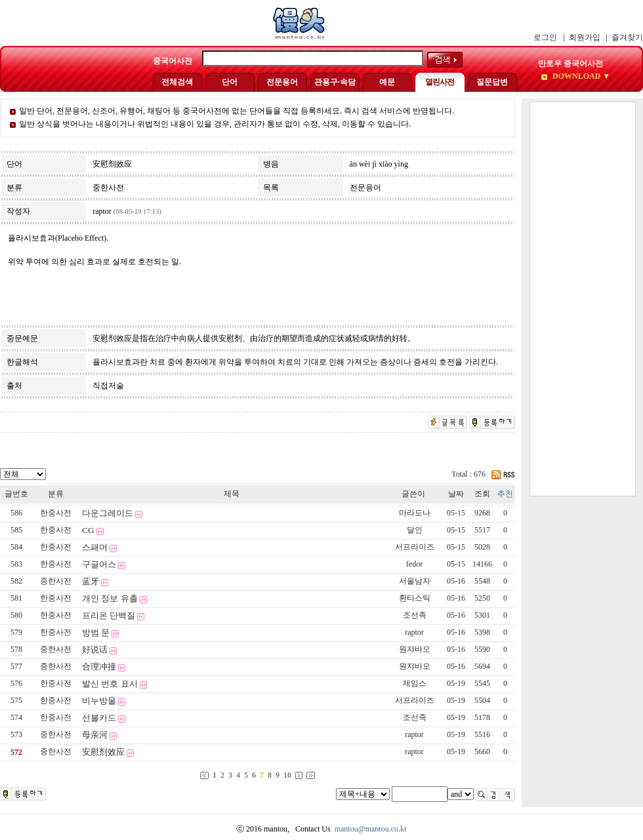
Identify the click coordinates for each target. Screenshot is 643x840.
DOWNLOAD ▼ (580, 76)
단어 (230, 82)
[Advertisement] (583, 299)
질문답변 (492, 82)
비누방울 (99, 701)
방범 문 (96, 632)
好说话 (95, 650)
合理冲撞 (99, 667)
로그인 (545, 37)
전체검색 (177, 82)
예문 (387, 82)
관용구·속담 (335, 82)
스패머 (95, 547)
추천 (505, 494)
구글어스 (99, 564)
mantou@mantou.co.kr (371, 829)
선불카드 (99, 718)
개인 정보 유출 (110, 598)
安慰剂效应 (103, 752)
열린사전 (440, 82)
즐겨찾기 (627, 37)
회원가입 (585, 37)
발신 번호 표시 (110, 684)
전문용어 (282, 82)
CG (88, 530)
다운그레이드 (108, 513)
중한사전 (56, 581)
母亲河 (95, 735)
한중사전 (56, 513)
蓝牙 (91, 581)
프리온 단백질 (109, 615)
